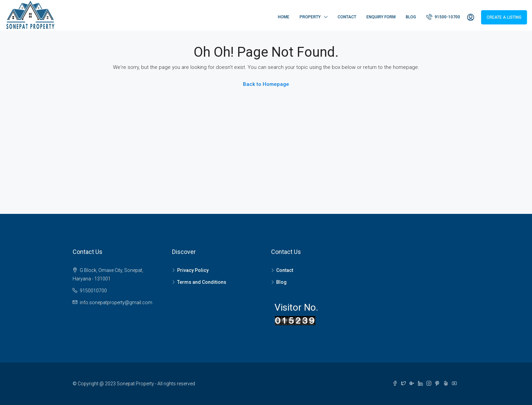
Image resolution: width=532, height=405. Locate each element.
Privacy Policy (193, 270)
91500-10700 (443, 17)
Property (310, 17)
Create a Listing (504, 17)
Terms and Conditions (202, 282)
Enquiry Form (381, 17)
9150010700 (93, 291)
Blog (411, 17)
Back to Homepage (266, 84)
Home (284, 17)
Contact (347, 17)
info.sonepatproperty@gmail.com (116, 302)
